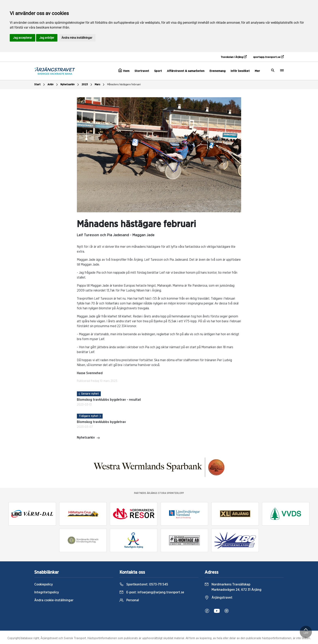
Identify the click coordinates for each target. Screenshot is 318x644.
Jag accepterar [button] (23, 38)
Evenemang (218, 71)
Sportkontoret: (144, 584)
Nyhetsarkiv (70, 85)
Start (40, 85)
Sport (158, 71)
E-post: (152, 592)
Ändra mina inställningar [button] (77, 38)
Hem (124, 70)
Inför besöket (240, 71)
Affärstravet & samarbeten (186, 71)
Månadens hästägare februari (124, 85)
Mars (100, 85)
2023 (87, 85)
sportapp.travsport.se (268, 57)
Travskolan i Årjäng (234, 57)
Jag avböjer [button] (47, 38)
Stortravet (142, 71)
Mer (257, 71)
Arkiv (53, 85)
